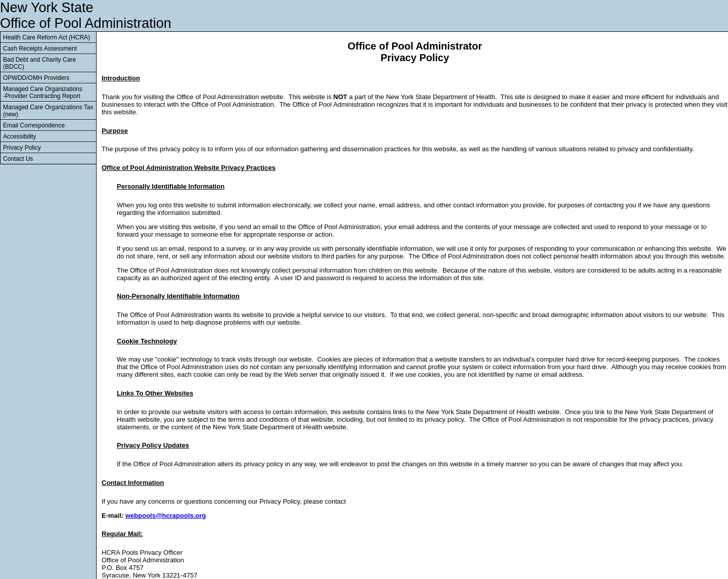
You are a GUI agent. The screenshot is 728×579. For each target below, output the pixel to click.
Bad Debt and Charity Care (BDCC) (39, 63)
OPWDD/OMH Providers (36, 78)
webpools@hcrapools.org (166, 516)
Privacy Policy (22, 148)
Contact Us (18, 159)
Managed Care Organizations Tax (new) (48, 111)
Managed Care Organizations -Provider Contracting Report (43, 93)
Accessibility (19, 137)
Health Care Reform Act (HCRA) (47, 37)
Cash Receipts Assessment (40, 49)
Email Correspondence (34, 125)
